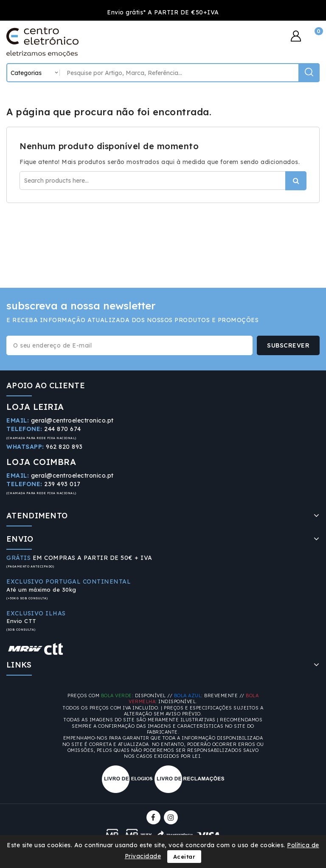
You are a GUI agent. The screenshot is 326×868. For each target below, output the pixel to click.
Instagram (172, 817)
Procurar (296, 181)
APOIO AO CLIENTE (46, 385)
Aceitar (184, 857)
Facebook (154, 817)
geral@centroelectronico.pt (72, 420)
